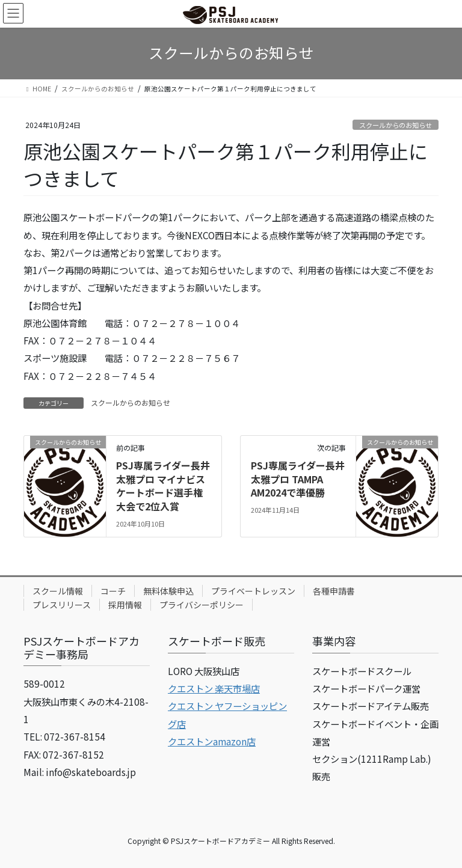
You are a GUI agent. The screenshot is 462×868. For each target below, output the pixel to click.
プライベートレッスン (253, 591)
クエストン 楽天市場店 (214, 688)
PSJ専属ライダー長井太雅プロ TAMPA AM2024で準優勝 (298, 479)
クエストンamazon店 (212, 741)
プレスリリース (62, 605)
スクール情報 (58, 591)
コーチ (113, 591)
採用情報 (125, 605)
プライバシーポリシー (202, 605)
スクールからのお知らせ (396, 125)
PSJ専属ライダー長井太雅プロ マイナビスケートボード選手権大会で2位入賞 (163, 485)
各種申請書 (334, 591)
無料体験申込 (168, 591)
